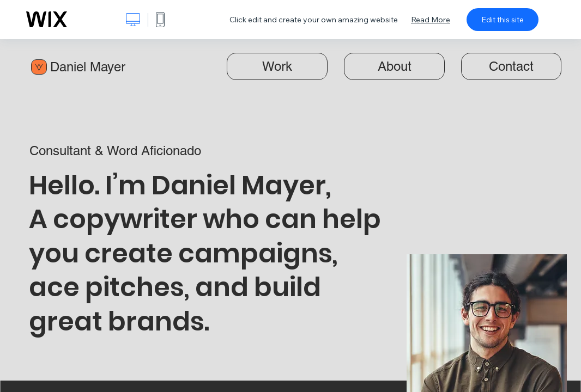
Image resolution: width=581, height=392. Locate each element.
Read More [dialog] (431, 20)
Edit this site (503, 20)
